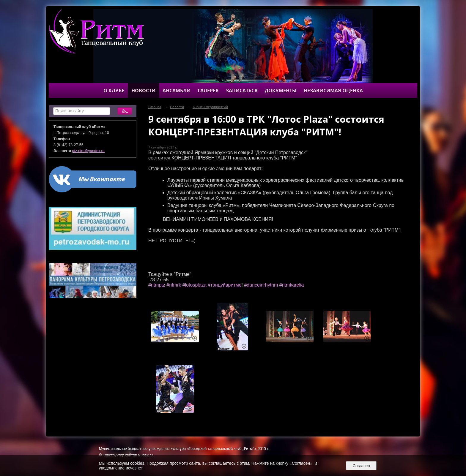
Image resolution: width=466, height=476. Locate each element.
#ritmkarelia (292, 285)
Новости (143, 91)
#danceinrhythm (261, 285)
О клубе (114, 91)
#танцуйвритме (225, 285)
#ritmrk (174, 285)
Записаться (242, 91)
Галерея (208, 91)
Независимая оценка (333, 91)
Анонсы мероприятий (210, 107)
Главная (155, 107)
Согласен (361, 466)
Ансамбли (177, 91)
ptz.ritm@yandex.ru (88, 151)
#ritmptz (157, 285)
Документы (281, 91)
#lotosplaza (195, 285)
